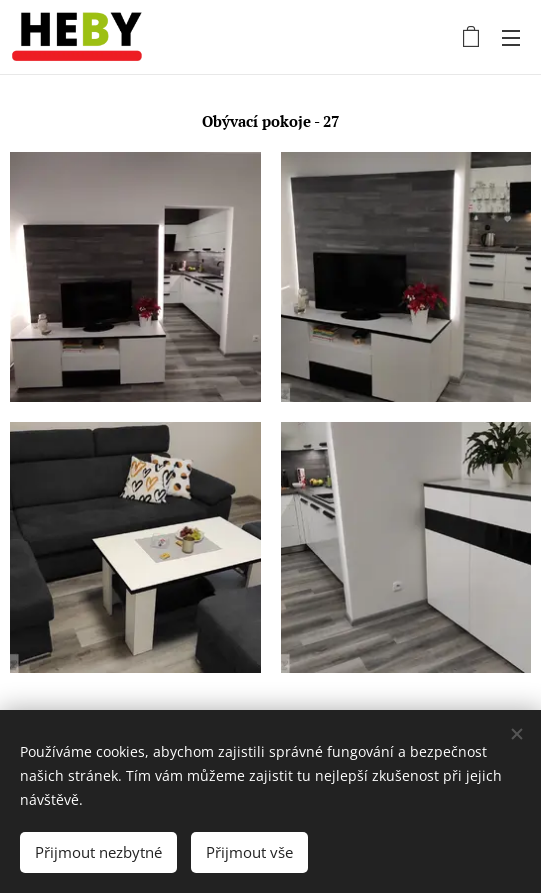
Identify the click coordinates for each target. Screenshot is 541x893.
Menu (511, 38)
